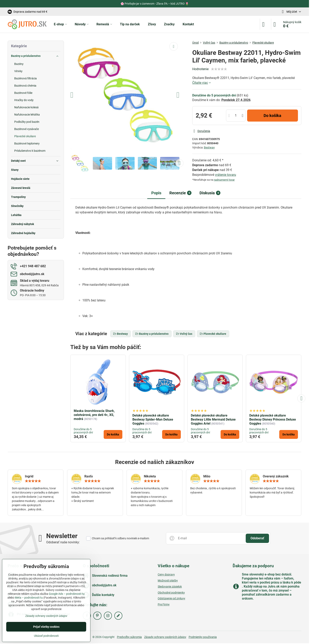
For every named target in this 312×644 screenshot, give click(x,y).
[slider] (219, 69)
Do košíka (272, 116)
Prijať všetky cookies (46, 627)
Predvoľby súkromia (129, 637)
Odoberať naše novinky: (63, 542)
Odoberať (257, 538)
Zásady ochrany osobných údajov (165, 637)
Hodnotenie (200, 69)
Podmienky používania (203, 637)
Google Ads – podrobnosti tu (67, 594)
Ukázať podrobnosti (46, 636)
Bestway (209, 147)
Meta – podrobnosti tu (29, 598)
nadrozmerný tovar (224, 180)
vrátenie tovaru (226, 175)
